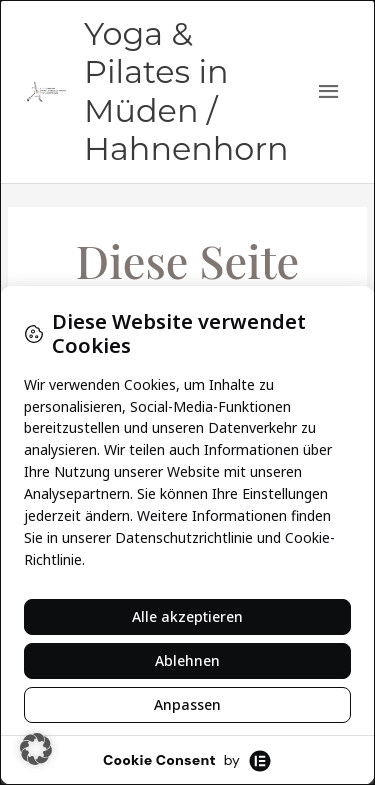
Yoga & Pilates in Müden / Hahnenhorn (186, 91)
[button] (36, 749)
